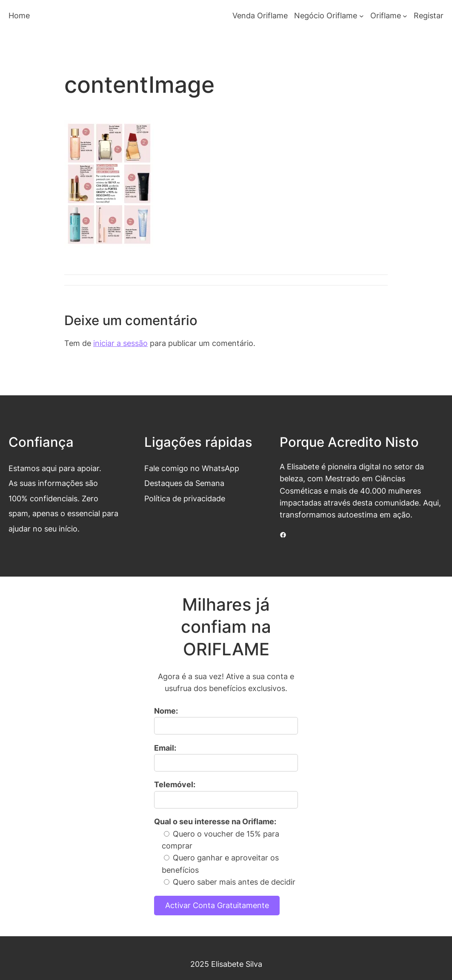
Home (19, 16)
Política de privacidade (185, 499)
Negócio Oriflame (326, 16)
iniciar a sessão (120, 343)
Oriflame (386, 16)
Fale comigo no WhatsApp (192, 468)
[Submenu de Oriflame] (405, 16)
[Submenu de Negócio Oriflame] (362, 16)
